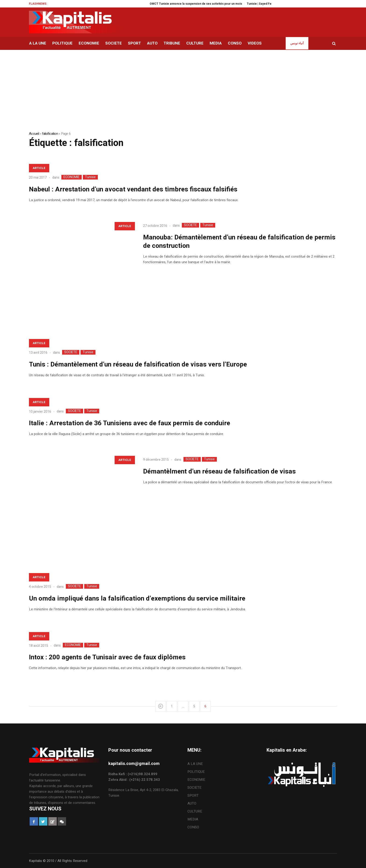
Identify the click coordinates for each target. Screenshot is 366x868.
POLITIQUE (196, 772)
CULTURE (195, 811)
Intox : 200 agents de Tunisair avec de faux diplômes (107, 657)
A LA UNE (195, 764)
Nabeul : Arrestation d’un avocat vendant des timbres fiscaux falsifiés (133, 189)
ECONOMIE (72, 177)
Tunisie (90, 177)
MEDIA (193, 819)
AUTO (192, 803)
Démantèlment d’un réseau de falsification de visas (219, 472)
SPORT (193, 795)
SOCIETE (190, 225)
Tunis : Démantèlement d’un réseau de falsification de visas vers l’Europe (138, 365)
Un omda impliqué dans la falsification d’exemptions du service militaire (137, 599)
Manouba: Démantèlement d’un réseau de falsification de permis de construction (239, 242)
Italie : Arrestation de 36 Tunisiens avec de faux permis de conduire (130, 423)
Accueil (34, 134)
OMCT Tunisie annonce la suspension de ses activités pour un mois (205, 4)
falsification (50, 134)
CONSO (193, 827)
